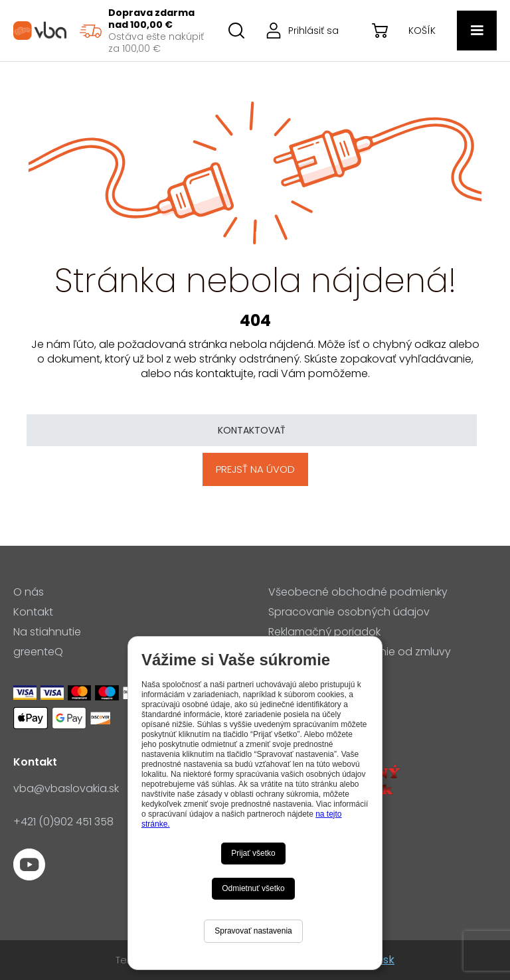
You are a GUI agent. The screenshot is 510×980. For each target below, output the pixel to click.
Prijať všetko (253, 853)
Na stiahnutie (47, 632)
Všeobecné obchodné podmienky (358, 592)
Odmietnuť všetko (253, 888)
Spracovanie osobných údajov (349, 612)
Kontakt (33, 612)
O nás (29, 592)
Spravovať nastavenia (253, 931)
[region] (141, 31)
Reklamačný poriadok (324, 632)
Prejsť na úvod (255, 469)
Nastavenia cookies (319, 672)
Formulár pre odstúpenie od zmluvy (360, 652)
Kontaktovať (252, 430)
